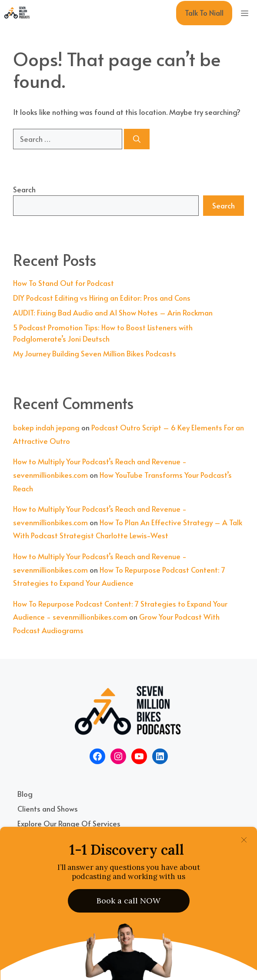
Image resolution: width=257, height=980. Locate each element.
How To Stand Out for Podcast (63, 283)
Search (24, 189)
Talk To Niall (204, 13)
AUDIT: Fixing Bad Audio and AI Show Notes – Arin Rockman (113, 312)
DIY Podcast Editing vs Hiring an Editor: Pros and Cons (102, 298)
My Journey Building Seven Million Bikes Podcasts (95, 353)
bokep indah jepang (46, 427)
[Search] (137, 139)
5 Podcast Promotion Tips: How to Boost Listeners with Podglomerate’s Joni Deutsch (103, 333)
